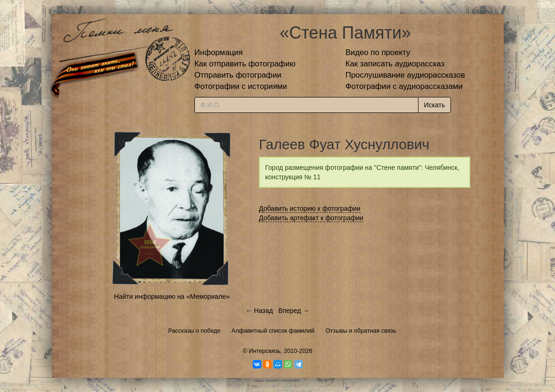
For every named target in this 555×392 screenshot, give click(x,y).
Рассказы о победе (194, 331)
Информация (219, 52)
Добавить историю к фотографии (310, 208)
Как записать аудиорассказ (395, 64)
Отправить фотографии (238, 75)
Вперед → (294, 311)
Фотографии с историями (241, 86)
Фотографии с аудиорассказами (404, 86)
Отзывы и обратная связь (361, 331)
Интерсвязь (265, 351)
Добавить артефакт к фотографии (311, 218)
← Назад (259, 311)
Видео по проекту (378, 52)
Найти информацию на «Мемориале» (172, 296)
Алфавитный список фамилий (273, 331)
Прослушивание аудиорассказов (405, 75)
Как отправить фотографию (245, 64)
